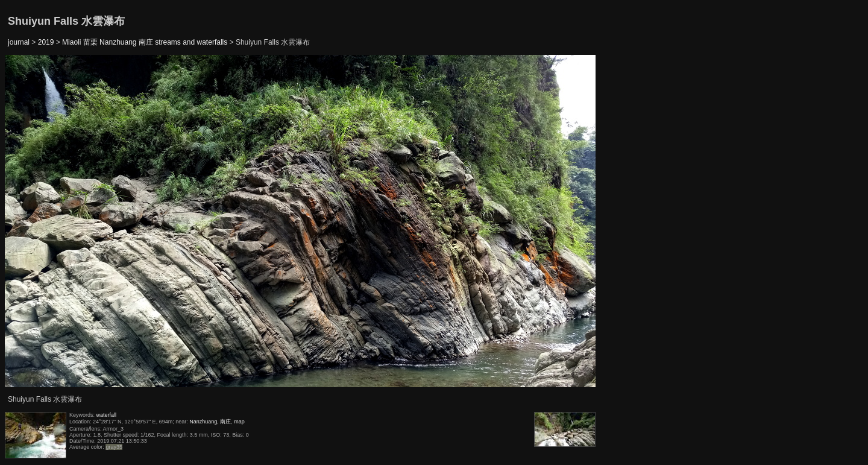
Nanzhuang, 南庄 (210, 422)
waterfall (107, 415)
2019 (46, 42)
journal (19, 42)
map (239, 422)
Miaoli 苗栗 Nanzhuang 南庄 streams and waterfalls (145, 42)
